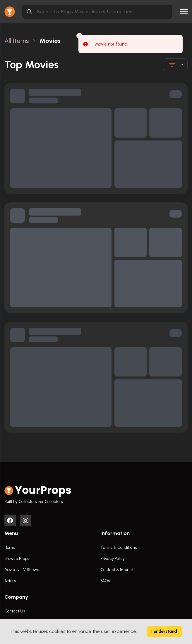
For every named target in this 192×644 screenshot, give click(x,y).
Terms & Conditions (119, 547)
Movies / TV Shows (22, 570)
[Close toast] (79, 36)
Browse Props (17, 559)
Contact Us (15, 611)
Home (10, 547)
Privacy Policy (113, 559)
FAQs (105, 581)
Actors (10, 581)
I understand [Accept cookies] (164, 631)
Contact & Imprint (117, 570)
